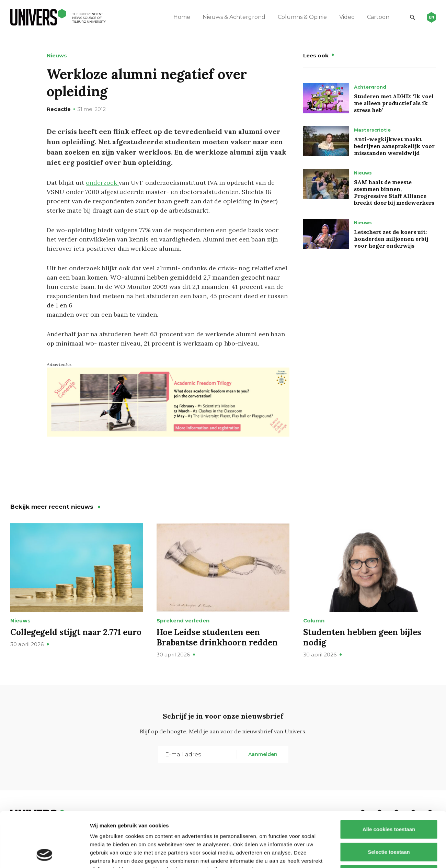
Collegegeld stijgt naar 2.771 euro (76, 632)
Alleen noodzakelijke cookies (389, 823)
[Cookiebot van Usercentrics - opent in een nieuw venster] (44, 855)
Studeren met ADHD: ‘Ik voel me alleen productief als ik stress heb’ (394, 103)
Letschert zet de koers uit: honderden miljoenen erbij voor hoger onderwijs (391, 239)
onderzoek (102, 183)
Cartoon (378, 17)
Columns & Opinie (302, 17)
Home (182, 17)
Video (347, 17)
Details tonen (371, 854)
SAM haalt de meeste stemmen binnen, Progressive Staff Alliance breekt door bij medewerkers (394, 192)
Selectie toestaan (389, 801)
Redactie (59, 109)
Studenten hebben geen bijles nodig (362, 637)
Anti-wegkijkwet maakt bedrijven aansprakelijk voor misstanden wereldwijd (394, 146)
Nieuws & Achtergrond (234, 17)
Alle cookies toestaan (388, 778)
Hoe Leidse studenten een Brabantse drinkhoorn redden (217, 637)
